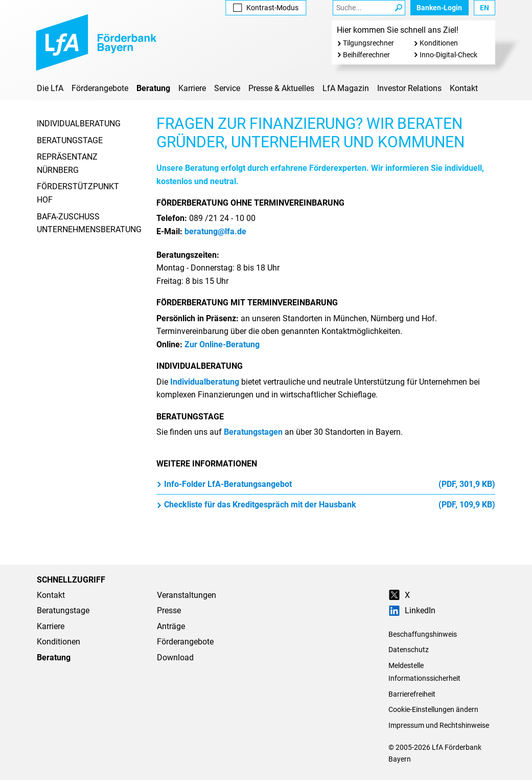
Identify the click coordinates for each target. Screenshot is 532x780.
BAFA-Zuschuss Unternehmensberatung (89, 223)
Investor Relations (409, 88)
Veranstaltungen (187, 595)
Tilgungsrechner (368, 43)
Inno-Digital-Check (448, 55)
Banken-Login (439, 8)
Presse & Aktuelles (281, 88)
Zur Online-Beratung (222, 344)
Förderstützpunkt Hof (78, 193)
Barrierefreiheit (412, 694)
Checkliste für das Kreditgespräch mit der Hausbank (326, 505)
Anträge (171, 626)
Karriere (192, 88)
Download (175, 658)
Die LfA (50, 88)
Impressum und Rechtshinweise (439, 725)
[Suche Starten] (399, 8)
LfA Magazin (346, 88)
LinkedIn (412, 610)
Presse (169, 610)
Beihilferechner (366, 55)
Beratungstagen (253, 432)
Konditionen (439, 43)
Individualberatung (79, 124)
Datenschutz (409, 650)
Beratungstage (70, 140)
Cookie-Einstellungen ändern (433, 709)
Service (227, 88)
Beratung (153, 88)
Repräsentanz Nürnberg (67, 163)
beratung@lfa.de (215, 231)
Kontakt (464, 88)
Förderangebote (100, 88)
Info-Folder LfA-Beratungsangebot (326, 484)
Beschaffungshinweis (423, 634)
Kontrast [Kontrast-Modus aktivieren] (266, 8)
